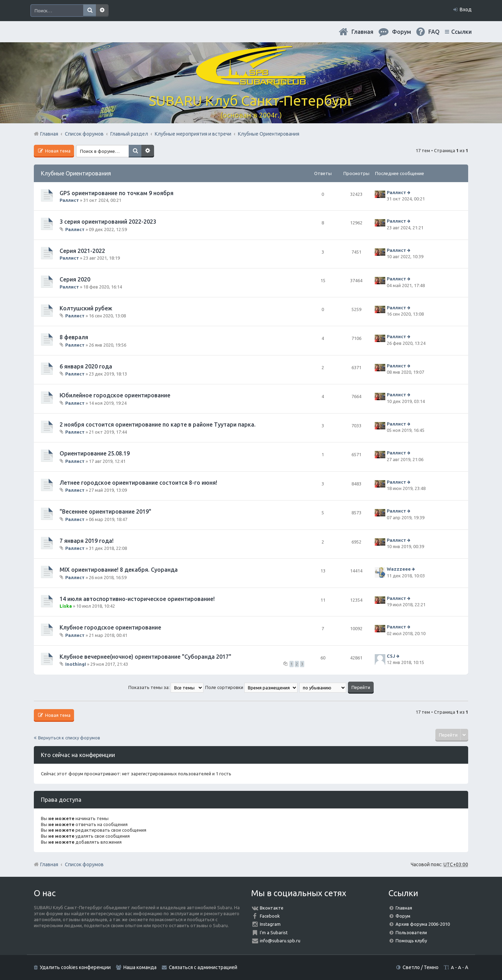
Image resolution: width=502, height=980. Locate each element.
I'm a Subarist (274, 932)
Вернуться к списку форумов (69, 738)
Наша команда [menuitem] (140, 967)
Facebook (270, 916)
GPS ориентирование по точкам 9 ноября (117, 193)
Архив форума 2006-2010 (423, 924)
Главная (362, 32)
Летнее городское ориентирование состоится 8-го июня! (138, 483)
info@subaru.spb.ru (280, 941)
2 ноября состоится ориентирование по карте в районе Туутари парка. (158, 424)
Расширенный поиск (102, 11)
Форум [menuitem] (402, 32)
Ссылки (461, 32)
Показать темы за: (166, 687)
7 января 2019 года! (87, 541)
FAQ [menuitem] (434, 32)
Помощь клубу (411, 941)
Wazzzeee (399, 569)
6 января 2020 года (86, 366)
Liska (66, 606)
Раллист (69, 200)
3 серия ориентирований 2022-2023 (108, 222)
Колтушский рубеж (86, 308)
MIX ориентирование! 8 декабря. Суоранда (119, 570)
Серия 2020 (75, 279)
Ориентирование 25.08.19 (95, 453)
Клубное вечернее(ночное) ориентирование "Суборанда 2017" (145, 657)
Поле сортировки (251, 687)
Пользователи (411, 932)
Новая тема (57, 151)
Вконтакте (272, 908)
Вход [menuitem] (466, 10)
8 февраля (74, 337)
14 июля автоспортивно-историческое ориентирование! (137, 599)
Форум (403, 916)
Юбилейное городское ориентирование (115, 395)
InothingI (76, 664)
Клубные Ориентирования (76, 173)
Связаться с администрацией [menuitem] (203, 967)
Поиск (90, 11)
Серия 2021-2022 (82, 251)
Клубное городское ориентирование (110, 627)
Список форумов (84, 864)
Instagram (270, 924)
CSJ (391, 656)
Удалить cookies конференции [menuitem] (75, 967)
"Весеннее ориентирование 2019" (105, 511)
